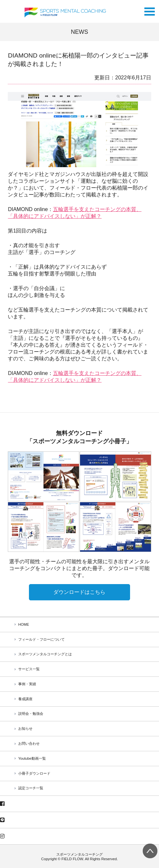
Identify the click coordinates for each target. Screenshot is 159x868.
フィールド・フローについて (41, 639)
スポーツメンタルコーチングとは (45, 654)
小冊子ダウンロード (34, 773)
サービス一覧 (29, 669)
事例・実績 (27, 684)
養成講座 (25, 699)
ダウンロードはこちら (79, 592)
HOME (24, 624)
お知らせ (25, 728)
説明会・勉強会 (31, 714)
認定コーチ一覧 (31, 788)
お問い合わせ (29, 743)
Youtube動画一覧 (32, 758)
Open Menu (150, 10)
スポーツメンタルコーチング (79, 854)
